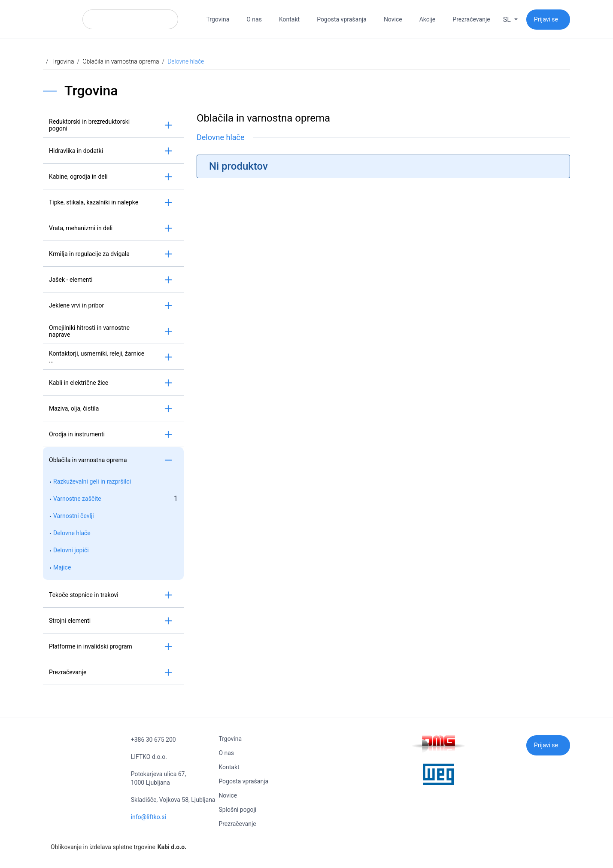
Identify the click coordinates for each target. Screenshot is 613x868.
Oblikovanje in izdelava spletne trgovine (115, 847)
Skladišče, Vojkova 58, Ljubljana (173, 800)
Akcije (428, 19)
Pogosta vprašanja (342, 19)
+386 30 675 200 (153, 740)
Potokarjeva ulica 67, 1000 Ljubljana (159, 778)
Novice (393, 19)
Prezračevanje (471, 19)
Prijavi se (546, 19)
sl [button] (508, 20)
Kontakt (289, 19)
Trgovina (218, 19)
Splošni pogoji (237, 810)
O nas (254, 19)
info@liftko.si (149, 817)
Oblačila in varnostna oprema (121, 61)
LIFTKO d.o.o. (149, 757)
